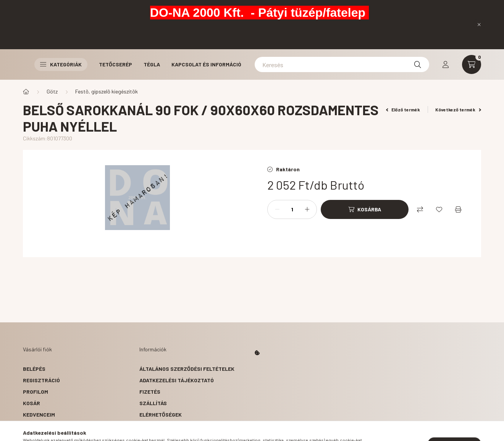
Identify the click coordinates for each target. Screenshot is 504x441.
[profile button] (446, 64)
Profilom (36, 392)
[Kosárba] (365, 209)
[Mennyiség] (292, 209)
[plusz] (307, 209)
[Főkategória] (26, 92)
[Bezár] (479, 24)
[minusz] (277, 209)
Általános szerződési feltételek (187, 369)
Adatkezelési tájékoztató (177, 380)
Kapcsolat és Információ (206, 64)
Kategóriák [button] (61, 64)
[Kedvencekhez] (439, 209)
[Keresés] (342, 64)
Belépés (34, 369)
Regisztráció (41, 380)
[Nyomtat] (458, 209)
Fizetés (150, 392)
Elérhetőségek (161, 414)
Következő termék (458, 109)
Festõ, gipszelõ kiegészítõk (107, 91)
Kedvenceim (39, 414)
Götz (52, 91)
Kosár (31, 403)
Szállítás (153, 403)
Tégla (152, 64)
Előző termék (403, 109)
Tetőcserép (115, 64)
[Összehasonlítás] (420, 209)
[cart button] (472, 64)
